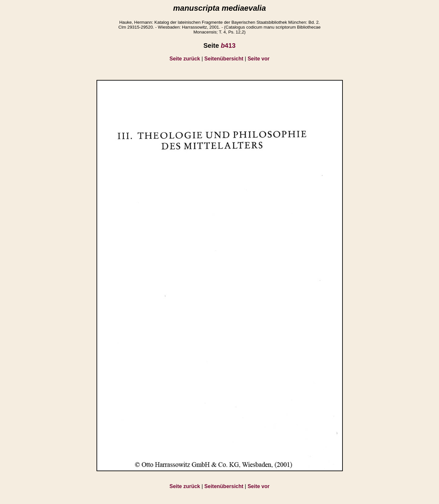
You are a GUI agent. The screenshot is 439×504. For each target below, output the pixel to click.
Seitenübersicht (224, 59)
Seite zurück (185, 59)
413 (228, 45)
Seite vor (259, 59)
